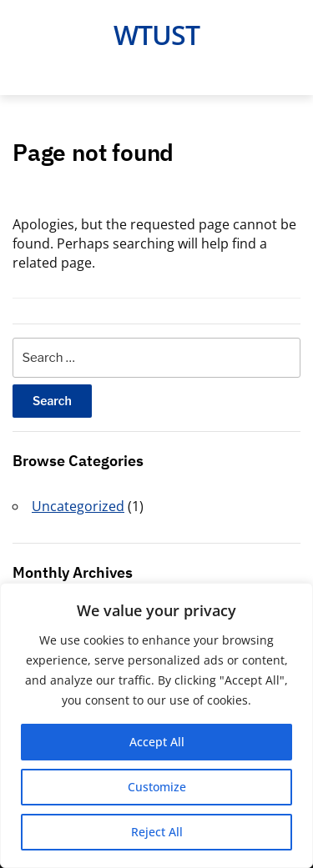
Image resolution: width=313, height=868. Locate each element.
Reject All (157, 832)
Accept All (157, 742)
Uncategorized (78, 506)
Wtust (156, 35)
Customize (157, 787)
